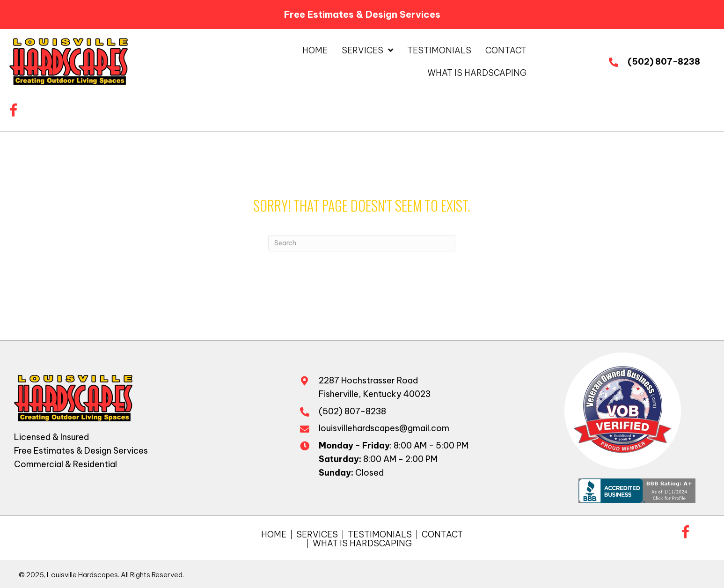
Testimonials (380, 534)
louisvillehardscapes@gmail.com (384, 428)
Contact (442, 534)
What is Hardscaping (362, 543)
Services (317, 534)
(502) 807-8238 (664, 62)
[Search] (362, 243)
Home (274, 534)
